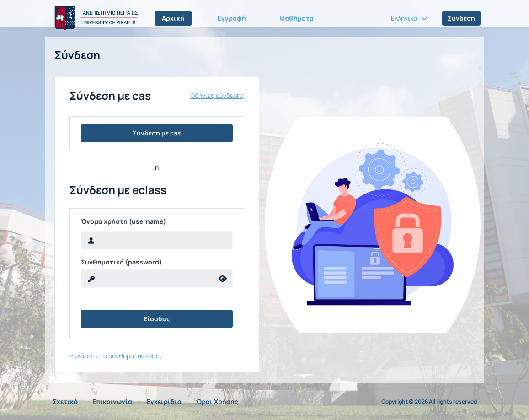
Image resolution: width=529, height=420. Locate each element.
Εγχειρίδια (164, 401)
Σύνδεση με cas (157, 133)
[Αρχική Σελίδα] (95, 18)
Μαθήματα (297, 18)
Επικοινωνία (112, 401)
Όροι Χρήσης (217, 401)
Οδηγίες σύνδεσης (217, 96)
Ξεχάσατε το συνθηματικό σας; (115, 356)
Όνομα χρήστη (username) (123, 221)
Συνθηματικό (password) (121, 262)
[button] (409, 18)
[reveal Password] (147, 279)
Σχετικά (65, 401)
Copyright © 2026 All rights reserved (429, 402)
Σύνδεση (461, 18)
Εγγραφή (232, 18)
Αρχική (173, 18)
